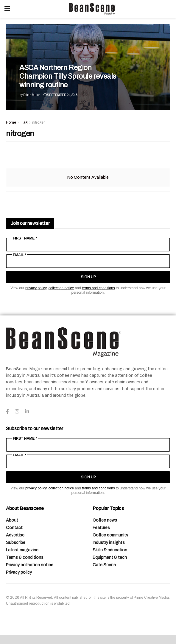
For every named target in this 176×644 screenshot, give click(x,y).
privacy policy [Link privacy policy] (36, 288)
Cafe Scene (104, 565)
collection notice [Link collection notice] (61, 288)
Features (101, 528)
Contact (14, 528)
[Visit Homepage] (92, 9)
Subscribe (16, 543)
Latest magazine (22, 550)
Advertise (15, 535)
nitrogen (39, 122)
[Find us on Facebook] (7, 412)
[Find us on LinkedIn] (27, 412)
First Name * (25, 238)
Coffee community (110, 535)
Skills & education (110, 550)
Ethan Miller (32, 95)
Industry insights (109, 543)
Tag (24, 122)
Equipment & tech (110, 557)
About (12, 520)
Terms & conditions (25, 557)
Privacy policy (19, 572)
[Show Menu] (7, 9)
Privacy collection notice (30, 565)
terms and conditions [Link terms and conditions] (98, 288)
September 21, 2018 (61, 95)
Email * (20, 255)
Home (11, 122)
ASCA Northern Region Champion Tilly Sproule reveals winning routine (68, 76)
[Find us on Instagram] (17, 412)
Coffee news (105, 520)
